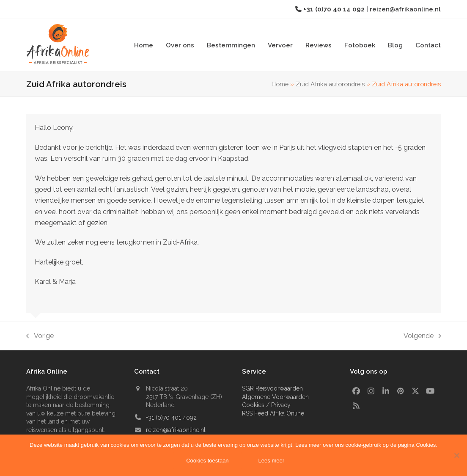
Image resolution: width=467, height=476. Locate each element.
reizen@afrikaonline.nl (405, 9)
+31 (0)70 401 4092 (171, 418)
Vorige (40, 337)
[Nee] (456, 455)
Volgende (422, 337)
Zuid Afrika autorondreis (330, 84)
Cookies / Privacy (266, 405)
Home (280, 84)
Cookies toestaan (208, 461)
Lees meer (272, 461)
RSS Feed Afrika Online (273, 413)
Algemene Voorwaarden (275, 397)
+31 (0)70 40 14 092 (335, 9)
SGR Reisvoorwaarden (272, 388)
